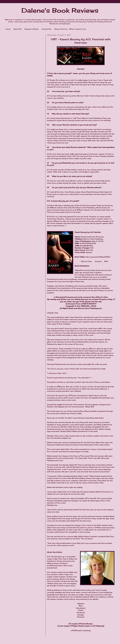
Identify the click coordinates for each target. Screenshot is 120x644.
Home (8, 29)
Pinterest (81, 617)
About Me (17, 29)
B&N (106, 261)
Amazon (98, 261)
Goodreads (81, 608)
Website (81, 604)
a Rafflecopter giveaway (81, 630)
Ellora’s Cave (86, 261)
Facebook (81, 613)
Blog (81, 606)
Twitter (81, 610)
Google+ (81, 615)
